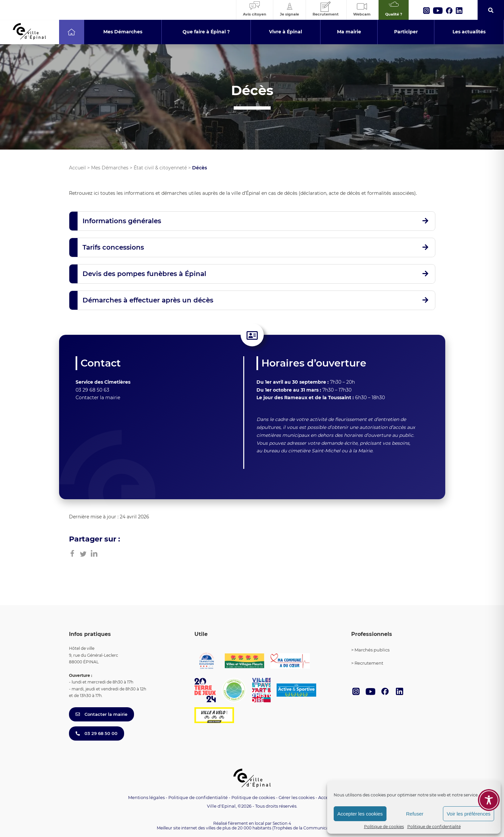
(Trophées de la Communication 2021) (310, 828)
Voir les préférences (469, 814)
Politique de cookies (384, 827)
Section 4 (282, 823)
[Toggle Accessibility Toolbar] (489, 766)
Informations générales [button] (122, 221)
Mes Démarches (110, 168)
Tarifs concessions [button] (113, 247)
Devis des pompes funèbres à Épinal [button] (144, 274)
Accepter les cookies (360, 814)
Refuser (415, 814)
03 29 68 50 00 (97, 733)
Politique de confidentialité (434, 827)
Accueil (77, 168)
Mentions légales (146, 797)
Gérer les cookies (297, 798)
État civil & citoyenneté (160, 168)
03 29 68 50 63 (92, 390)
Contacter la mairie (98, 398)
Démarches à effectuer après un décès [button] (148, 300)
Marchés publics (372, 650)
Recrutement (369, 663)
